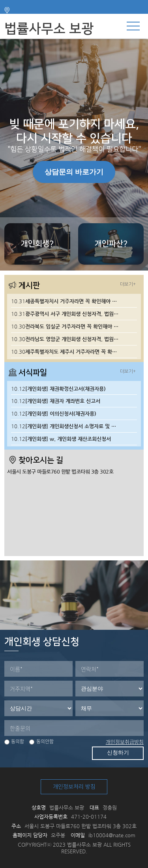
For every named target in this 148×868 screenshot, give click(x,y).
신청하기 (118, 752)
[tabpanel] (74, 155)
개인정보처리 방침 (74, 787)
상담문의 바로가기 (74, 172)
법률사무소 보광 (49, 29)
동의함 (14, 741)
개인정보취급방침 (125, 742)
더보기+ (128, 284)
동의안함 (41, 741)
